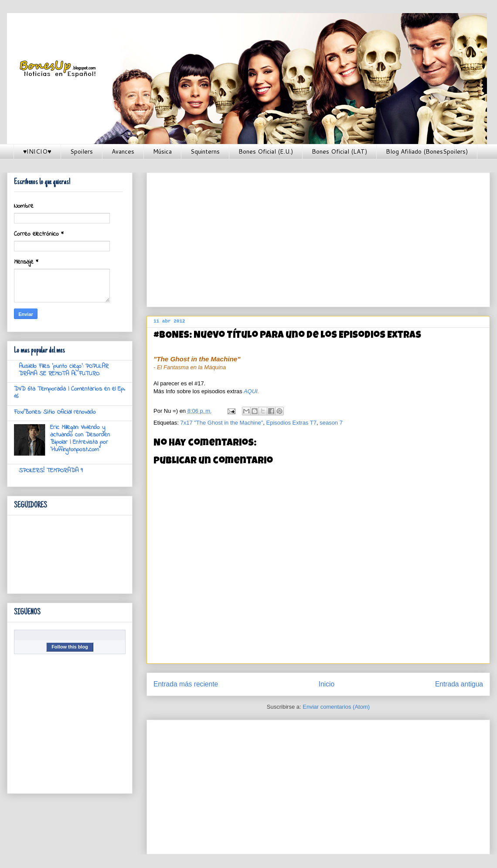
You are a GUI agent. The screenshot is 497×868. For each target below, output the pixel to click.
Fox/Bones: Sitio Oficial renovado (55, 412)
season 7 (331, 423)
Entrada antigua (459, 684)
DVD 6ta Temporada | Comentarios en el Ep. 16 (70, 393)
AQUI (251, 391)
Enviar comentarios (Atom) (336, 707)
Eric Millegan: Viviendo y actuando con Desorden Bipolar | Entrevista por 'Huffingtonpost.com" (80, 438)
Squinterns (205, 151)
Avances (123, 151)
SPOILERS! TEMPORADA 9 (51, 471)
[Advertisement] (301, 237)
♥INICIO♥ (37, 151)
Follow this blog (70, 647)
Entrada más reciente (186, 684)
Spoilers (82, 151)
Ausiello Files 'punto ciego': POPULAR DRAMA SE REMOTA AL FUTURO (64, 370)
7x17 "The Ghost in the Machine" (221, 423)
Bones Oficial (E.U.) (266, 151)
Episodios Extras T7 (291, 423)
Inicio (327, 684)
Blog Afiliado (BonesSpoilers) (427, 151)
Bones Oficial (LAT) (339, 151)
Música (162, 151)
